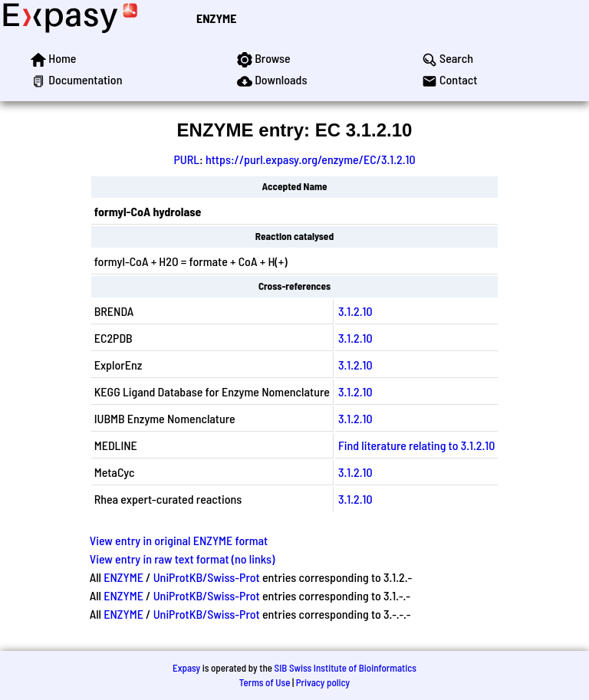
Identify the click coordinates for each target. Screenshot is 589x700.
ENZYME (216, 18)
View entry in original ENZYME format (179, 540)
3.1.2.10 (355, 311)
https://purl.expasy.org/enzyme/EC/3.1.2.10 (311, 159)
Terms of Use (265, 682)
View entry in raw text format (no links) (183, 559)
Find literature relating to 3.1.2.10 (416, 445)
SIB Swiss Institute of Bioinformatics (346, 668)
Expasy (186, 668)
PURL (186, 159)
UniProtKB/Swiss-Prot (207, 577)
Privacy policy (323, 682)
